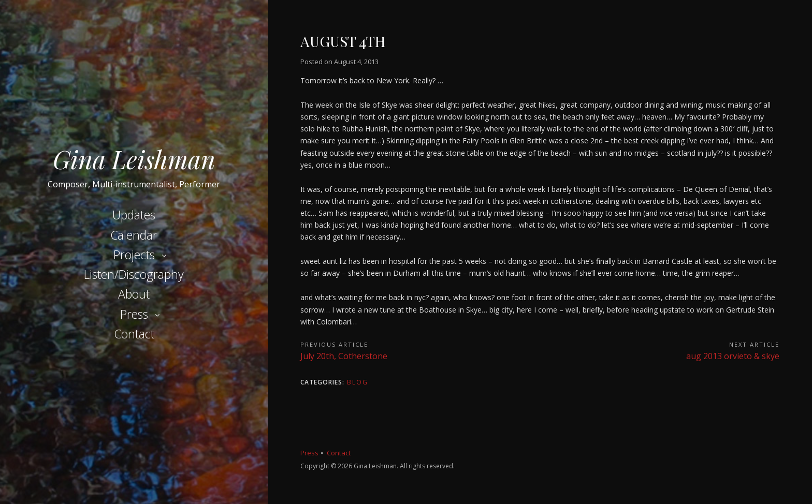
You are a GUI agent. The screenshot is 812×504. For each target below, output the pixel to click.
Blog (358, 382)
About (134, 294)
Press (134, 314)
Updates (134, 215)
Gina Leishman (134, 159)
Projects (134, 255)
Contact (134, 334)
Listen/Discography (134, 274)
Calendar (134, 235)
